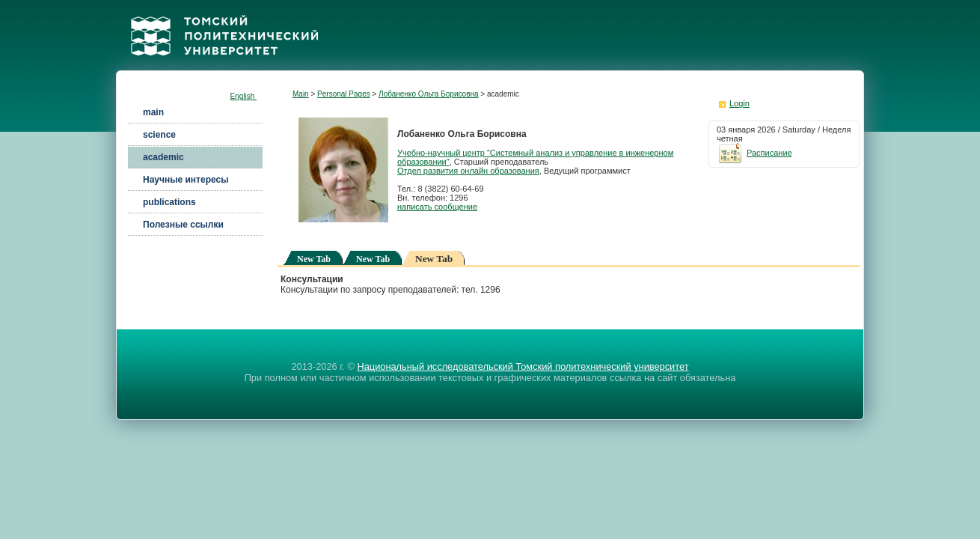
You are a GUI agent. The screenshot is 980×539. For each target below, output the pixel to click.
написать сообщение (437, 207)
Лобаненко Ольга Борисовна (428, 94)
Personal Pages (344, 94)
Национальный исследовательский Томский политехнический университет (523, 366)
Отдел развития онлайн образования (468, 171)
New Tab (314, 259)
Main (301, 94)
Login (739, 103)
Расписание (754, 153)
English (243, 96)
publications (169, 202)
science (159, 135)
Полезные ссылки (183, 225)
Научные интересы (186, 180)
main (153, 112)
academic (163, 157)
